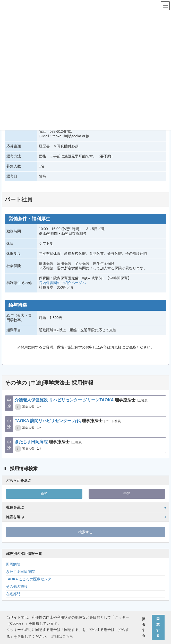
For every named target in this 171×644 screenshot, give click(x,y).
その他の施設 (17, 586)
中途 (127, 494)
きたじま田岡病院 (20, 572)
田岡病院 (13, 564)
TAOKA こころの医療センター (30, 579)
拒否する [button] (144, 627)
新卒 (44, 494)
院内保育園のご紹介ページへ (62, 283)
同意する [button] (158, 627)
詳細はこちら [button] (62, 636)
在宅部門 (13, 594)
